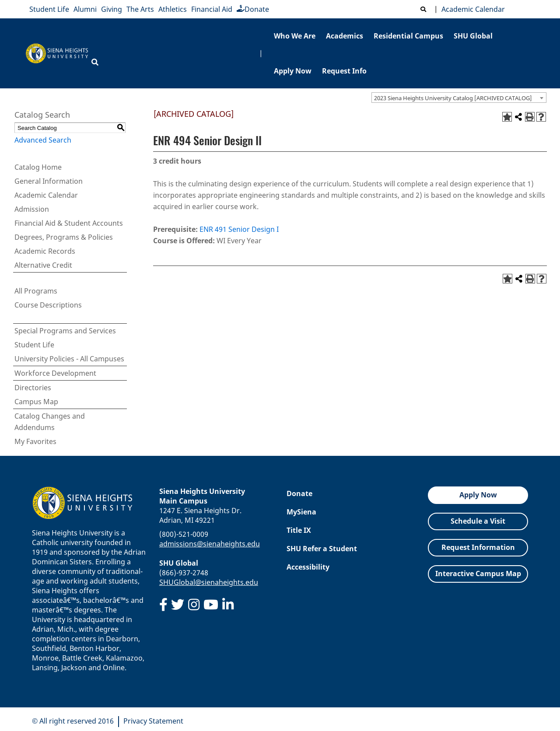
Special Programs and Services (65, 331)
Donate (253, 9)
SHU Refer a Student (322, 549)
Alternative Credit (43, 265)
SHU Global (473, 36)
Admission (32, 209)
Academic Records (45, 251)
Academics (345, 36)
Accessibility (308, 567)
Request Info (344, 71)
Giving (112, 9)
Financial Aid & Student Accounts (69, 223)
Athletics (173, 9)
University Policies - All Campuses (69, 359)
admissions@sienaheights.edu (210, 544)
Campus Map (36, 402)
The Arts (140, 9)
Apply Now (293, 71)
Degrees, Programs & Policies (64, 237)
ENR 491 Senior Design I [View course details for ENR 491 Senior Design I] (239, 229)
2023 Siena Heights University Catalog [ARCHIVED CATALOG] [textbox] (453, 98)
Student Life (49, 9)
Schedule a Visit (478, 521)
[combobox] (459, 98)
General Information (49, 181)
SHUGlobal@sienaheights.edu (209, 582)
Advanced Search (43, 140)
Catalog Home (38, 167)
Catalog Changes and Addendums (50, 422)
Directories (33, 388)
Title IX (299, 530)
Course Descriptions (48, 305)
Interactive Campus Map (478, 574)
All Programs (36, 291)
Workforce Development (55, 373)
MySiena (301, 512)
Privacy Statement (153, 721)
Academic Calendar (471, 9)
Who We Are (295, 36)
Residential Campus (408, 36)
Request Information (478, 547)
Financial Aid (212, 9)
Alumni (85, 9)
